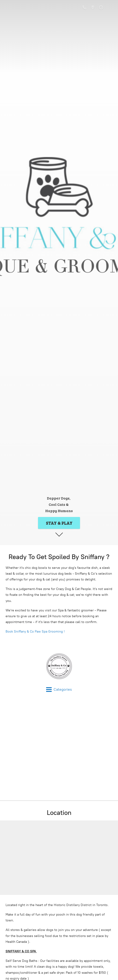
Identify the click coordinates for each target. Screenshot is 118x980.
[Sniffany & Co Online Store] (59, 666)
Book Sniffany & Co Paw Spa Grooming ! (35, 632)
